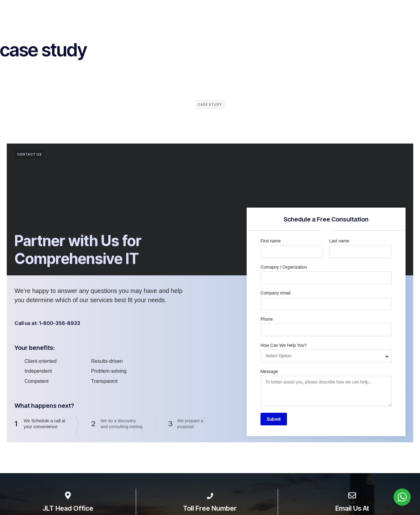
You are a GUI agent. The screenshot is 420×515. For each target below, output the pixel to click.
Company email (275, 293)
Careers (315, 12)
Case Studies (264, 12)
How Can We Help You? (284, 345)
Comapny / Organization (284, 267)
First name (271, 241)
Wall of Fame (226, 12)
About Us (115, 12)
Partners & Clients (182, 12)
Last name (339, 241)
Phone (267, 319)
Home (89, 12)
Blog (293, 12)
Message (269, 371)
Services (143, 12)
